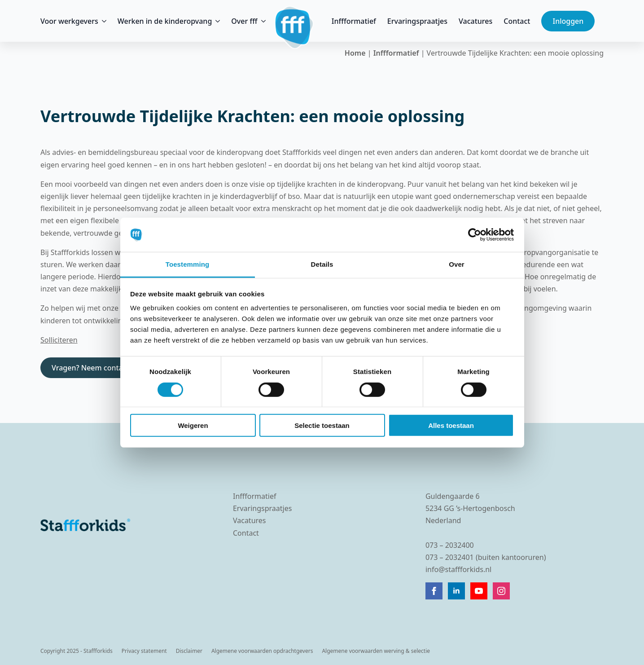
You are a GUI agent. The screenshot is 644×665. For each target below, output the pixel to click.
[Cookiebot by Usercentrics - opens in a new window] (475, 235)
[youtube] (479, 591)
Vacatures (475, 21)
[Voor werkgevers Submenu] (102, 21)
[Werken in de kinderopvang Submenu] (216, 21)
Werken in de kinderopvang (165, 21)
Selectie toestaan (322, 425)
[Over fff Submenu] (262, 21)
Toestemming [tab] (188, 264)
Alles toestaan (451, 425)
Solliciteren (59, 340)
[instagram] (501, 591)
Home (355, 53)
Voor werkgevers (69, 21)
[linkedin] (456, 591)
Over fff (244, 21)
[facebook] (434, 591)
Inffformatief (354, 21)
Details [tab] (322, 264)
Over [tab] (457, 264)
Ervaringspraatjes (417, 21)
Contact (517, 21)
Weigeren (193, 425)
